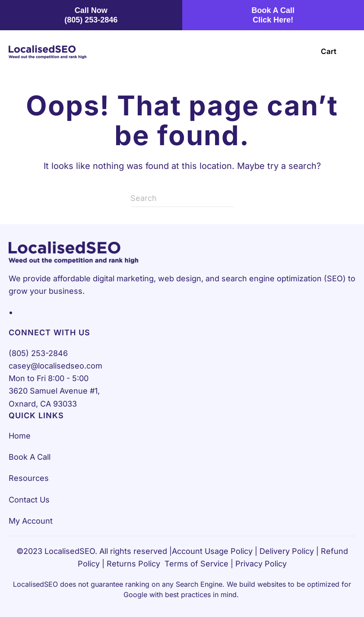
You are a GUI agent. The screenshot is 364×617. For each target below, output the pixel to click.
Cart (329, 51)
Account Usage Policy (212, 551)
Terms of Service (196, 564)
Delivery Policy (287, 551)
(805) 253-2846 (38, 353)
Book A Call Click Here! (273, 15)
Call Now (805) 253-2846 (91, 15)
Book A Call (30, 457)
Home (20, 436)
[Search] (182, 198)
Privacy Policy (261, 564)
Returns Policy (133, 564)
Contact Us (29, 500)
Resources (29, 478)
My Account (31, 521)
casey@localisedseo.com (55, 366)
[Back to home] (47, 52)
